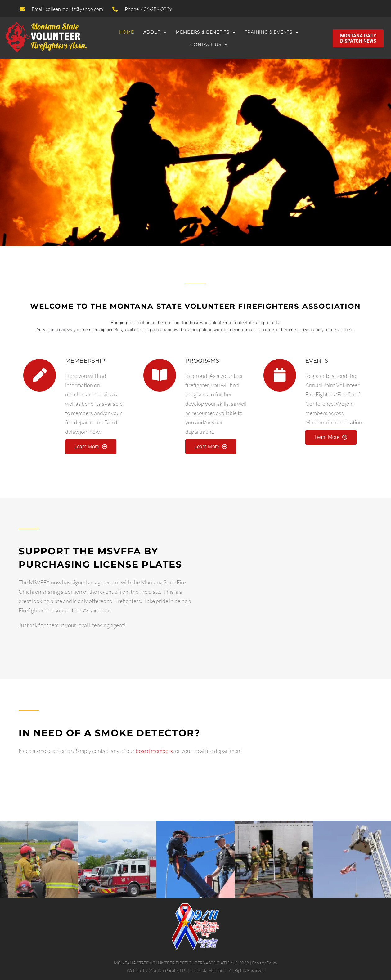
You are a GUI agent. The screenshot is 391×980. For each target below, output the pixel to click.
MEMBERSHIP (85, 361)
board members (154, 751)
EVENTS (317, 361)
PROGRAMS (202, 361)
